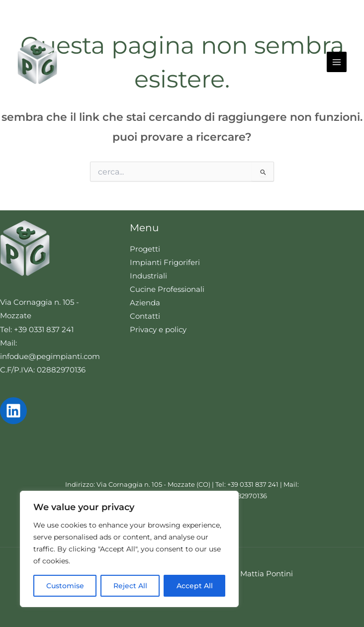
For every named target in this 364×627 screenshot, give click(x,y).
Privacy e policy (158, 330)
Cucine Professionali (167, 289)
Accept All (195, 586)
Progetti (145, 249)
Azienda (145, 303)
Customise (65, 586)
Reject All (130, 586)
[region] (129, 549)
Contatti (145, 316)
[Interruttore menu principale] (337, 62)
